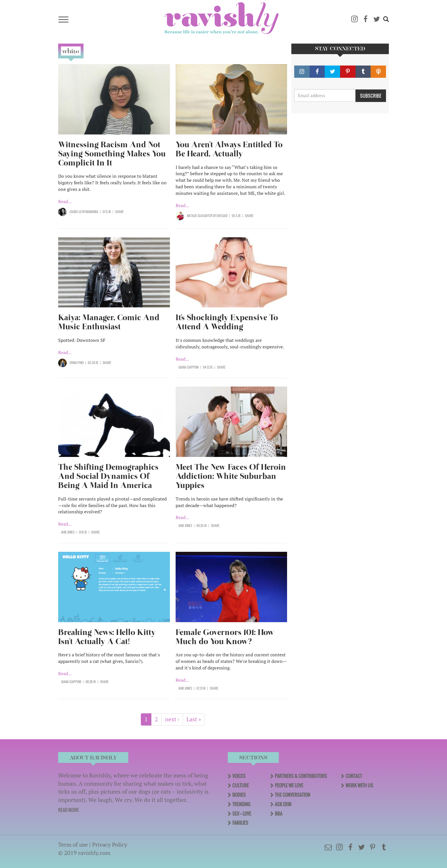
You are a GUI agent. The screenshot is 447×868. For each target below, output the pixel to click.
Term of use (73, 844)
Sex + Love (242, 814)
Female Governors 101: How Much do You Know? (225, 637)
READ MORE (69, 810)
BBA (279, 814)
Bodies (239, 795)
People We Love (289, 785)
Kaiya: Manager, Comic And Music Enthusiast (109, 322)
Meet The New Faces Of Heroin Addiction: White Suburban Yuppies (231, 476)
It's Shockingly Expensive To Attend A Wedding (227, 322)
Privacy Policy (110, 844)
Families (240, 823)
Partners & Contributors (301, 776)
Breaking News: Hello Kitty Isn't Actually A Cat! (107, 637)
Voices (239, 776)
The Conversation (292, 795)
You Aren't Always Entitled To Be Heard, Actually (229, 149)
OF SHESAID (220, 216)
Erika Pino (77, 363)
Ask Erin (283, 804)
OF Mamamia (90, 212)
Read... (65, 201)
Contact (354, 776)
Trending (241, 804)
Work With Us (359, 785)
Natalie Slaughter (200, 216)
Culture (241, 785)
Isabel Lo (76, 212)
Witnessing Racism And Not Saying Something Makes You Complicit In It (112, 154)
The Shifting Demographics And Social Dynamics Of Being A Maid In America (108, 476)
